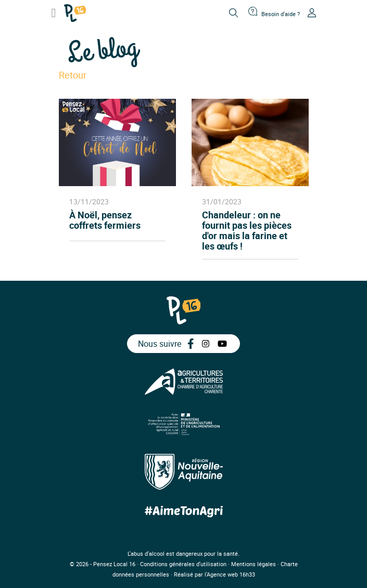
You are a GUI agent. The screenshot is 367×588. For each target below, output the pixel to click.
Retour (73, 75)
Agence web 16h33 (231, 574)
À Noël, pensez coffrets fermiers (105, 220)
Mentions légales (254, 564)
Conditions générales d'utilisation (183, 564)
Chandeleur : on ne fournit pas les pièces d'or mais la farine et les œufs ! (247, 230)
